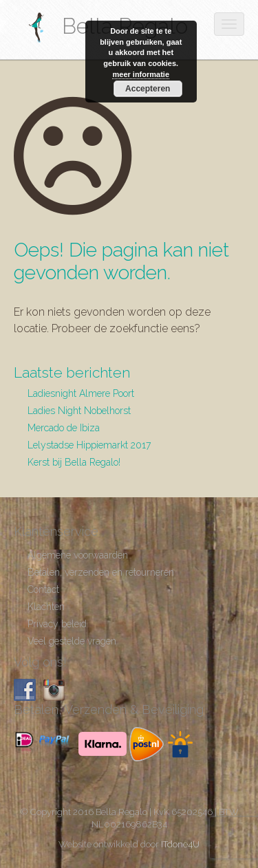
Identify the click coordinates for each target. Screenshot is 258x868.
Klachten (46, 607)
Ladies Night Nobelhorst (79, 411)
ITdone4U (180, 844)
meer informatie (141, 74)
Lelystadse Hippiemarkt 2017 (89, 445)
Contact (43, 589)
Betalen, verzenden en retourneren (101, 572)
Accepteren (148, 89)
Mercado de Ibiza (64, 428)
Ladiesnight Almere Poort (81, 393)
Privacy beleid (57, 624)
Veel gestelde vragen (72, 641)
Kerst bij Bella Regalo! (74, 462)
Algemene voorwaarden (78, 555)
